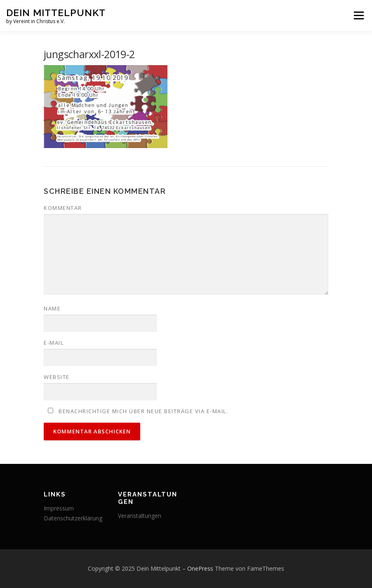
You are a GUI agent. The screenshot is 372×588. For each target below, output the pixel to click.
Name (52, 308)
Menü (359, 15)
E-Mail (54, 343)
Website (57, 377)
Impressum (59, 508)
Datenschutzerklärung (73, 518)
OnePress (200, 568)
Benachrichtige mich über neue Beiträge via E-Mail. (143, 411)
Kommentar (63, 208)
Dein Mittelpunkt (56, 13)
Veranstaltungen (140, 516)
